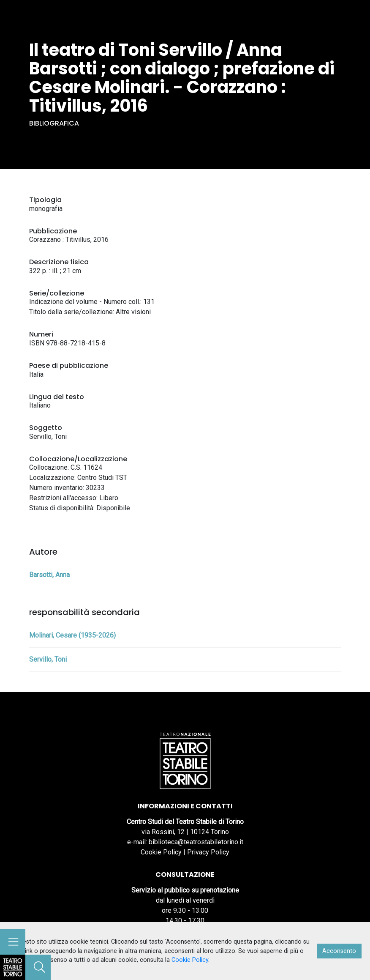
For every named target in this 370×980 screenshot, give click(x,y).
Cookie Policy (161, 852)
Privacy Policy (208, 852)
